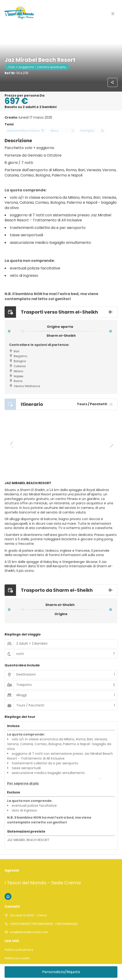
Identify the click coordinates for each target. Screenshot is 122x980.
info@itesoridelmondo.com (29, 932)
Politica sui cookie (17, 958)
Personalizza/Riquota (61, 972)
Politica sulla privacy (19, 950)
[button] (11, 444)
